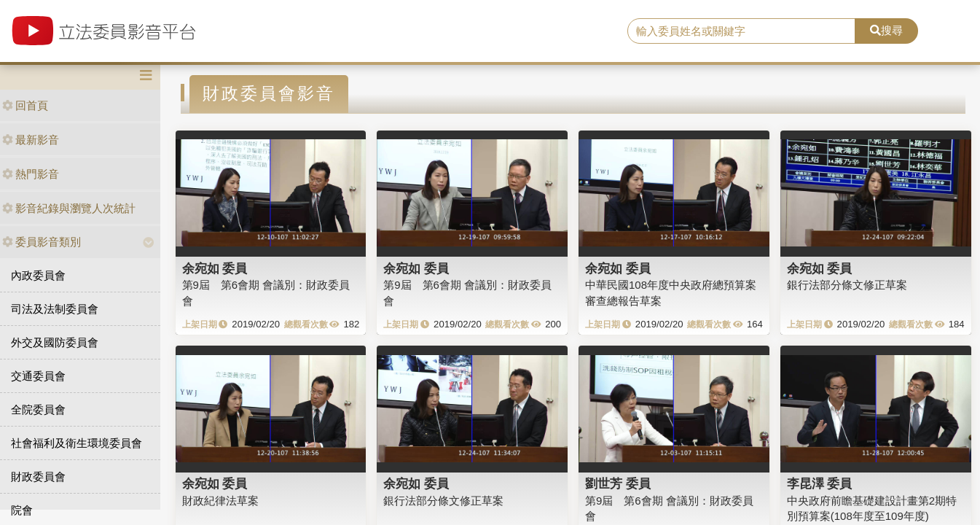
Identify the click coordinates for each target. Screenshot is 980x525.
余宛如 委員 (215, 268)
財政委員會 (38, 477)
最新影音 (31, 140)
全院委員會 (38, 409)
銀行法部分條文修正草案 (847, 285)
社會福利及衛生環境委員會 (77, 443)
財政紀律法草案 (220, 501)
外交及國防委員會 (55, 342)
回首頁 (25, 105)
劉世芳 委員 (618, 483)
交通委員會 (38, 376)
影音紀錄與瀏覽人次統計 (69, 208)
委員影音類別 (42, 242)
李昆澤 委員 (820, 483)
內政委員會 (38, 275)
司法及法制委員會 (55, 309)
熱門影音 (31, 174)
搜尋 (886, 30)
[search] (741, 31)
